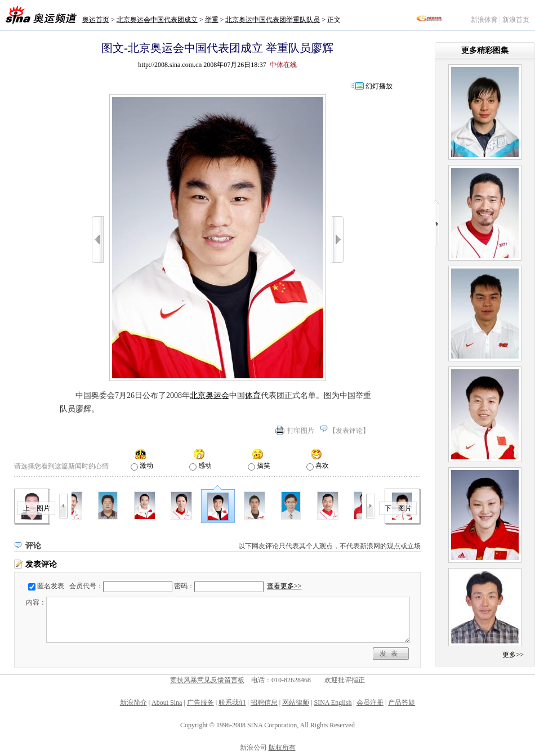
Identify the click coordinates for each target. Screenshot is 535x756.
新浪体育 (484, 20)
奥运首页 (96, 20)
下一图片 (398, 508)
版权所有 (282, 748)
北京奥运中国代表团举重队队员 (273, 20)
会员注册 (370, 703)
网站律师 (296, 703)
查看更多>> (284, 586)
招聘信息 (264, 703)
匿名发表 (51, 586)
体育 (253, 395)
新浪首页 (516, 20)
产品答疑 (402, 703)
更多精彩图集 (485, 50)
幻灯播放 (379, 86)
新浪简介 (133, 703)
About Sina (167, 703)
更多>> (513, 655)
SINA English (333, 703)
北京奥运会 (209, 395)
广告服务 (200, 703)
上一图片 (37, 508)
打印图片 (301, 431)
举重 (212, 20)
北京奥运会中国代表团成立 (157, 20)
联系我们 (232, 703)
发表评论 (349, 431)
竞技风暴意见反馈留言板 (207, 680)
